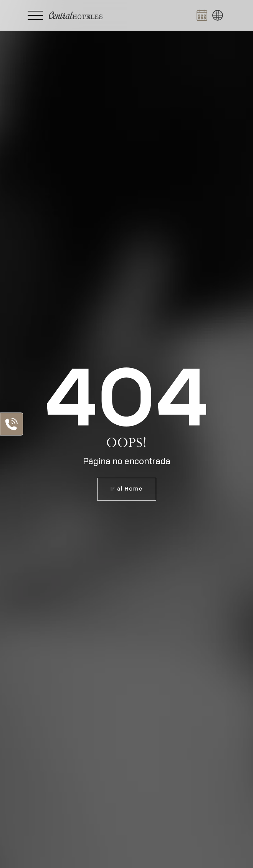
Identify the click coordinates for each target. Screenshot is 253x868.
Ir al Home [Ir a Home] (127, 489)
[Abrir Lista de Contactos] (12, 424)
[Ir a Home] (76, 15)
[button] (218, 15)
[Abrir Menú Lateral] (35, 15)
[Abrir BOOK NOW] (202, 15)
